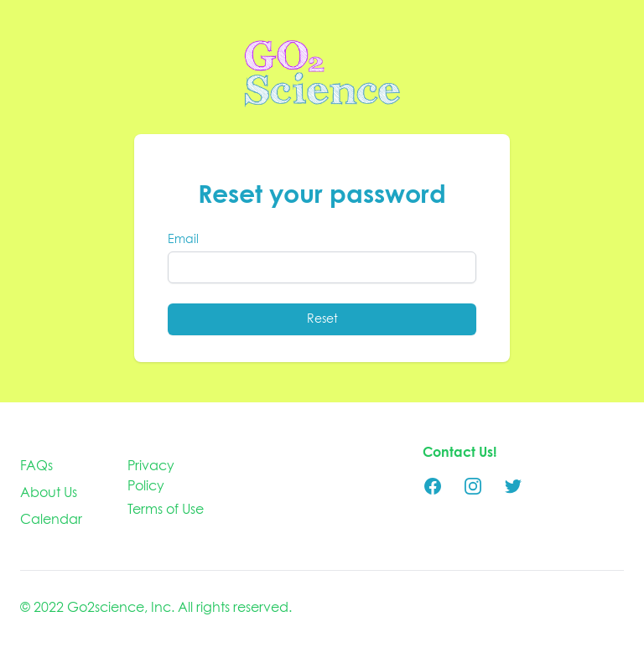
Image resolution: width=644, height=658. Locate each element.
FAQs (36, 466)
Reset (322, 319)
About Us (49, 493)
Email (183, 240)
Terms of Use (166, 510)
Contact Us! (460, 453)
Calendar (51, 520)
